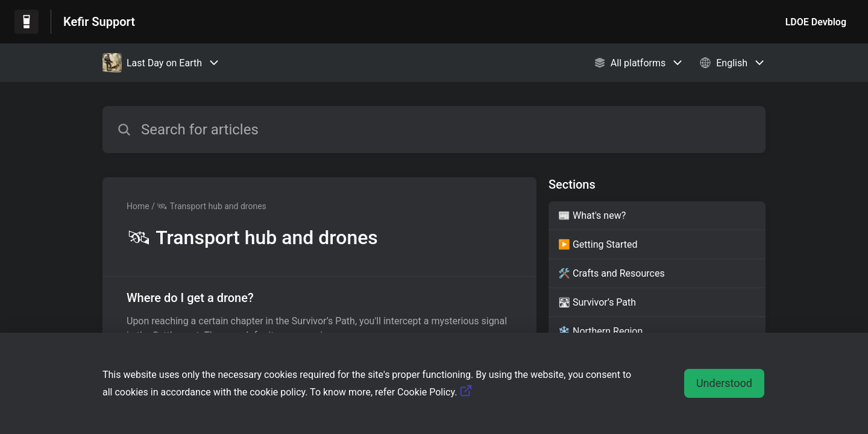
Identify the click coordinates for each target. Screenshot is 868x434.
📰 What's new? (592, 215)
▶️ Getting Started (598, 244)
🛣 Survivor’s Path (597, 302)
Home (138, 206)
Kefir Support (99, 22)
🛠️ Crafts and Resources (612, 273)
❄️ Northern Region (600, 331)
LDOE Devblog (816, 22)
